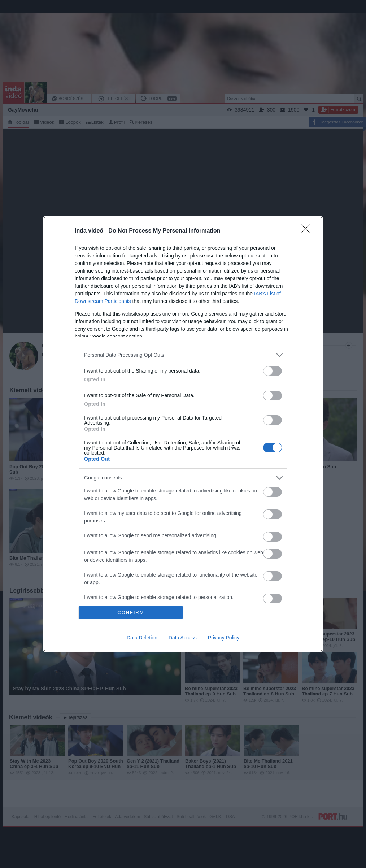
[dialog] (183, 434)
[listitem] (183, 355)
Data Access (183, 638)
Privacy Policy (224, 638)
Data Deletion (142, 638)
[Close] (308, 231)
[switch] (273, 371)
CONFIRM (131, 613)
